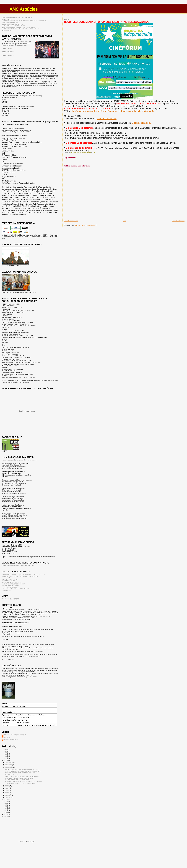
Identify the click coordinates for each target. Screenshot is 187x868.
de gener (8, 797)
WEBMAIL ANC (6, 30)
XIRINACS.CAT (6, 590)
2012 (5, 811)
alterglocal (7, 737)
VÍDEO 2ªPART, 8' (8, 52)
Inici (125, 221)
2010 (5, 814)
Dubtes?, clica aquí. (142, 123)
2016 (5, 803)
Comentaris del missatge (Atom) (86, 225)
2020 (5, 759)
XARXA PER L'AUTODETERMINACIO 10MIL (16, 589)
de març (8, 794)
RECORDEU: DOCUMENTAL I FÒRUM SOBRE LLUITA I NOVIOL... (24, 782)
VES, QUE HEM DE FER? (10, 599)
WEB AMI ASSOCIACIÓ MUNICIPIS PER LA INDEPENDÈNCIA (21, 29)
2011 (5, 813)
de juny (8, 789)
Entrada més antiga (179, 221)
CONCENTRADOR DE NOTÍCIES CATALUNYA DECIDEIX (20, 576)
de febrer (8, 796)
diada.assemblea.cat (107, 119)
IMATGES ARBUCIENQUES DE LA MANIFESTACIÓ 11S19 (22, 769)
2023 (5, 753)
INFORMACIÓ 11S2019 (12, 775)
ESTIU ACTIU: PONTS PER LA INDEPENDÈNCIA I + (20, 783)
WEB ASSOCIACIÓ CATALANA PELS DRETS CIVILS (18, 27)
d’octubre (8, 766)
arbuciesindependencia (11, 739)
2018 (5, 799)
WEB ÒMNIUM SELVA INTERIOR (12, 24)
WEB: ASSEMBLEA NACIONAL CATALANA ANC (17, 18)
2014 (5, 807)
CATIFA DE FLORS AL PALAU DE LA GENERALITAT (20, 773)
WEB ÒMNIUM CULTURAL (10, 22)
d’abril (7, 792)
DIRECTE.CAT (6, 578)
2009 (5, 816)
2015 (5, 805)
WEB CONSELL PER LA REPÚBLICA (13, 26)
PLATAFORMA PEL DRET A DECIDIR (13, 584)
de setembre (9, 768)
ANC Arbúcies (23, 9)
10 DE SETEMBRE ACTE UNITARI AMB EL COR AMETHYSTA (23, 771)
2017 (5, 801)
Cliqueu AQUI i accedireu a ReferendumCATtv (18, 566)
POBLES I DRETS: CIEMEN (10, 585)
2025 (5, 749)
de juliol (8, 787)
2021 (5, 757)
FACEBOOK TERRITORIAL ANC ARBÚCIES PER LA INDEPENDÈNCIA (24, 21)
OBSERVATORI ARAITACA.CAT (12, 582)
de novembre (9, 764)
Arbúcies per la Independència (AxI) (15, 735)
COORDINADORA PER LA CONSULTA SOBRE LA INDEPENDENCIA (23, 575)
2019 (5, 761)
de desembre (9, 762)
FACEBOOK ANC (7, 19)
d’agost (8, 785)
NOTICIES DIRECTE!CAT (10, 579)
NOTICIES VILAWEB (8, 581)
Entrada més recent (71, 221)
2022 (5, 755)
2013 (5, 809)
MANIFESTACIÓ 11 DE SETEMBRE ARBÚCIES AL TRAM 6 (22, 776)
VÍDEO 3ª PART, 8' (8, 55)
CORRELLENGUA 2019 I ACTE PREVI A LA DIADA (19, 778)
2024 (5, 751)
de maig (8, 790)
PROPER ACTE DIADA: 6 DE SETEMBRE (17, 780)
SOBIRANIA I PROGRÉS (9, 587)
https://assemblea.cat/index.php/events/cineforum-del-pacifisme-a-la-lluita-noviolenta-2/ (112, 111)
